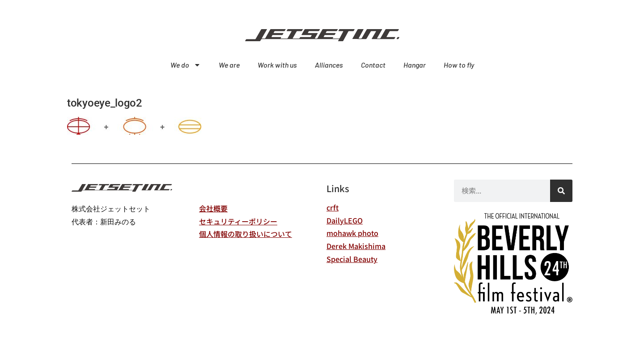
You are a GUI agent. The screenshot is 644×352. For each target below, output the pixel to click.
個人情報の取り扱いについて (246, 234)
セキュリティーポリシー (238, 221)
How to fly (459, 65)
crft (333, 207)
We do (186, 65)
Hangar (415, 65)
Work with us (277, 65)
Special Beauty (352, 259)
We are (229, 65)
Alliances (329, 65)
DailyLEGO (345, 220)
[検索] (561, 191)
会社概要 (213, 208)
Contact (373, 65)
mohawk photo (352, 233)
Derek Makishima (356, 246)
